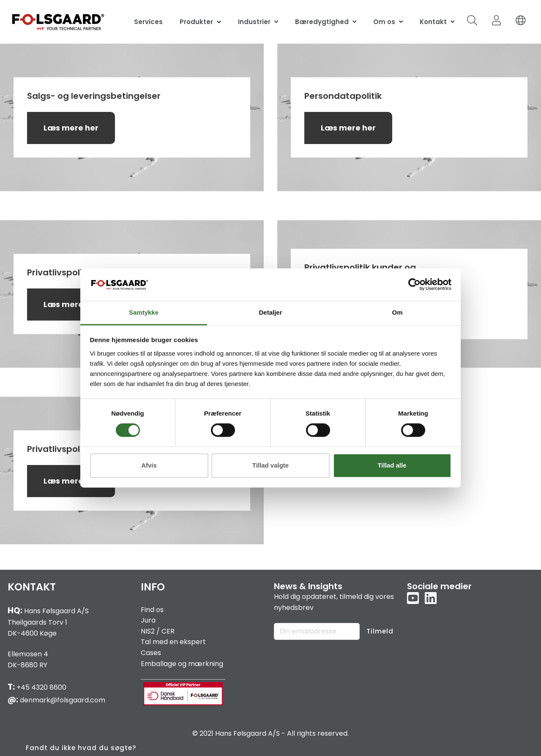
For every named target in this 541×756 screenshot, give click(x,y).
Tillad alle (392, 465)
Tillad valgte (270, 465)
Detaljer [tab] (270, 312)
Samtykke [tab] (144, 312)
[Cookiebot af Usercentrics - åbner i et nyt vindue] (414, 285)
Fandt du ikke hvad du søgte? (81, 748)
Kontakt (433, 22)
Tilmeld (380, 631)
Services (148, 22)
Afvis (149, 465)
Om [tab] (397, 312)
